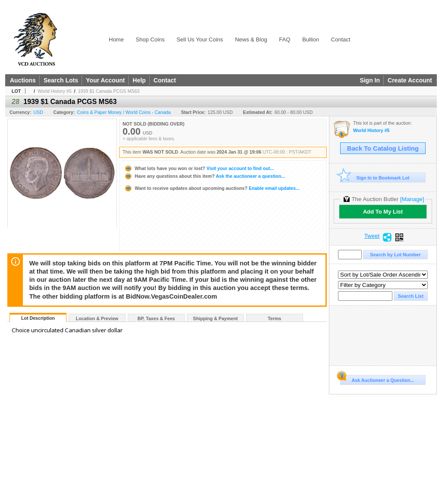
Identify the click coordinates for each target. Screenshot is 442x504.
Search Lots (61, 80)
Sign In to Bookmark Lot (375, 178)
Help (139, 80)
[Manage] (412, 199)
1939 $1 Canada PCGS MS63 (109, 91)
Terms (274, 318)
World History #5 (55, 91)
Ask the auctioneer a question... (204, 176)
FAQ (285, 39)
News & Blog (251, 39)
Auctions (23, 80)
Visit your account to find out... (199, 168)
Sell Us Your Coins (200, 39)
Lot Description (38, 318)
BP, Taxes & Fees (156, 318)
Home (116, 39)
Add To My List (383, 212)
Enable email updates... (212, 188)
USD (38, 112)
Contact (341, 39)
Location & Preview (97, 318)
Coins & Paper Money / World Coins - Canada (124, 112)
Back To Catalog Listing (383, 148)
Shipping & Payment (215, 318)
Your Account (105, 80)
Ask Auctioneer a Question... (377, 379)
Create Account (410, 80)
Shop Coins (150, 39)
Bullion (311, 39)
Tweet (372, 236)
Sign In (370, 80)
